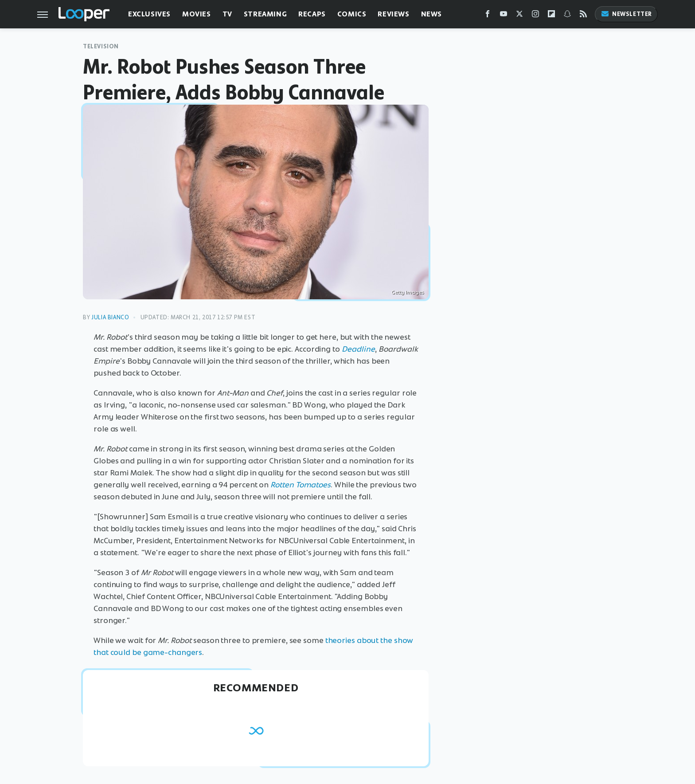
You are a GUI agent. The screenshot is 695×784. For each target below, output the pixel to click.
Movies (197, 14)
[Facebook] (488, 16)
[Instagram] (535, 16)
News (431, 14)
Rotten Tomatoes (301, 485)
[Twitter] (519, 16)
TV (227, 14)
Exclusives (149, 14)
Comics (352, 14)
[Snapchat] (567, 16)
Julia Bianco (110, 317)
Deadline (358, 349)
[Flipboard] (551, 16)
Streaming (265, 14)
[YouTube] (504, 16)
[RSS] (583, 16)
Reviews (393, 14)
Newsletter (626, 14)
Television (101, 46)
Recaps (312, 14)
